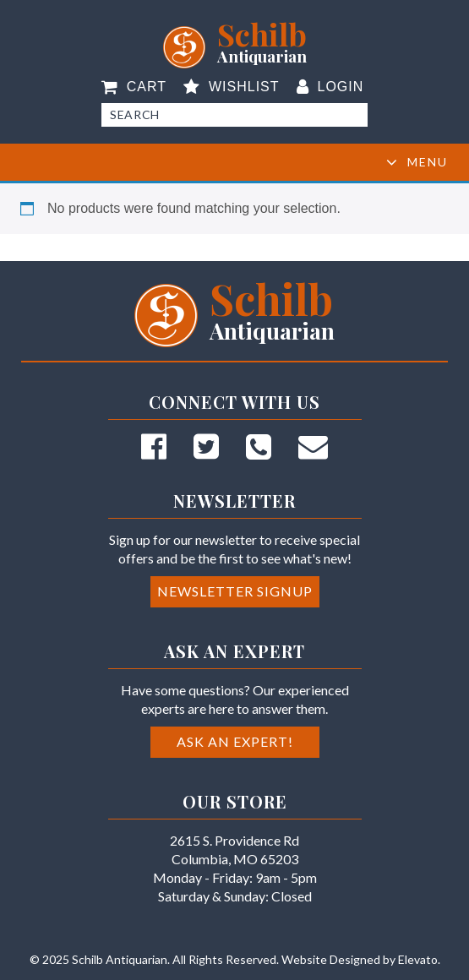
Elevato (418, 959)
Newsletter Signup (235, 591)
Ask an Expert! (235, 741)
